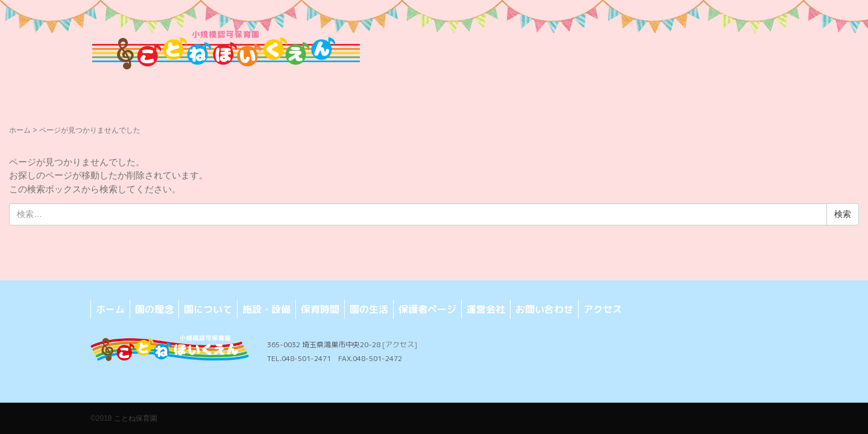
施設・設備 (266, 309)
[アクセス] (400, 344)
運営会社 (486, 309)
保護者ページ (427, 309)
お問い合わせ (544, 309)
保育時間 (320, 309)
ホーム (20, 130)
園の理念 (154, 309)
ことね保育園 (136, 418)
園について (208, 309)
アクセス (603, 309)
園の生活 (369, 309)
